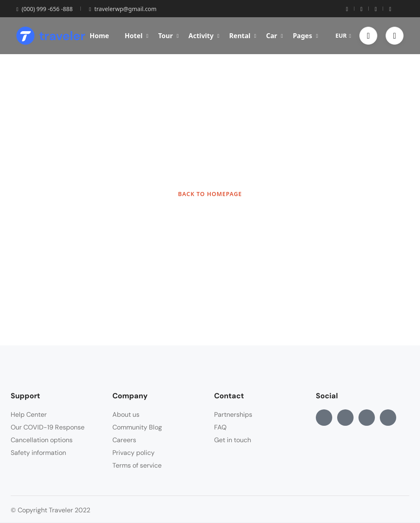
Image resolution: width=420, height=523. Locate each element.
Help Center (29, 415)
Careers (124, 440)
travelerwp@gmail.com (123, 9)
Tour (169, 36)
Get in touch (233, 440)
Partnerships (233, 415)
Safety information (38, 453)
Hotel (137, 36)
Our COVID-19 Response (48, 427)
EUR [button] (343, 35)
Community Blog (137, 427)
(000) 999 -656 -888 (45, 9)
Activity (204, 36)
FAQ (220, 427)
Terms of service (137, 465)
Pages (305, 36)
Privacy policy (134, 453)
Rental (243, 36)
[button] (368, 36)
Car (275, 36)
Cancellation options (42, 440)
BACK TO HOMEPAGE (210, 194)
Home (99, 36)
